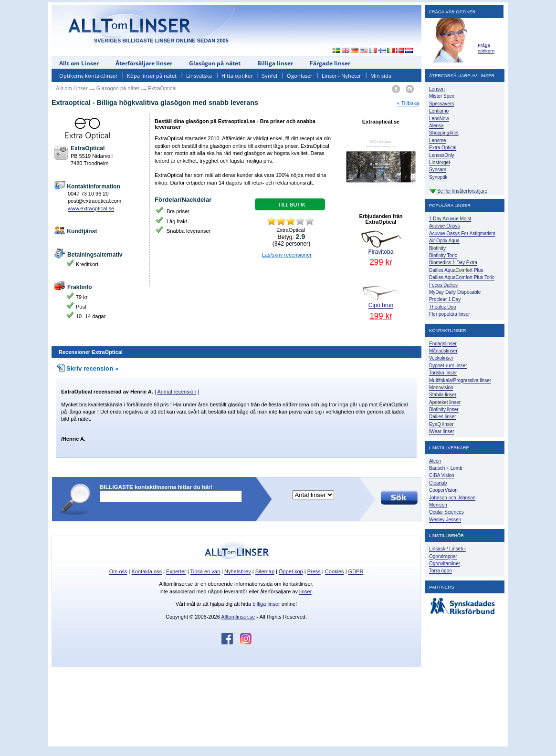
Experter (176, 571)
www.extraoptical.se (91, 208)
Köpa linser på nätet (152, 76)
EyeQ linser (441, 424)
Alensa (436, 126)
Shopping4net (444, 133)
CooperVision (443, 490)
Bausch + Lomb (446, 468)
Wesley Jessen (445, 520)
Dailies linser (443, 417)
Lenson (437, 89)
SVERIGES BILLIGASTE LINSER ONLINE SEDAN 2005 (161, 41)
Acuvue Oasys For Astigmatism (462, 233)
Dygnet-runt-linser (448, 366)
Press (314, 571)
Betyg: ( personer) (291, 240)
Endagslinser (443, 344)
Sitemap (265, 571)
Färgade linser (330, 63)
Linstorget (440, 162)
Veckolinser (441, 358)
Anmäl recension (177, 392)
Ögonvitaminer (445, 564)
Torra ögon (441, 571)
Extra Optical (443, 148)
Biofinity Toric (443, 255)
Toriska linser (443, 373)
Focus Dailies (443, 285)
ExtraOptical (77, 392)
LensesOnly (442, 155)
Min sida (381, 76)
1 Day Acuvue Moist (450, 219)
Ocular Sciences (446, 512)
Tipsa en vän (205, 571)
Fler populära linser (450, 314)
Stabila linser (443, 395)
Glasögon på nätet (215, 63)
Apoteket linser (445, 402)
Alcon (435, 461)
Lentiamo (439, 111)
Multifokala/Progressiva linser (460, 380)
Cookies (335, 571)
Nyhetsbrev (238, 571)
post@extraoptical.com (94, 201)
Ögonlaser (299, 76)
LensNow (439, 119)
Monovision (441, 388)
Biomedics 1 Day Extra (453, 263)
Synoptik (438, 177)
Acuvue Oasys (444, 226)
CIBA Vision (442, 475)
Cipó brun (381, 301)
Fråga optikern (486, 48)
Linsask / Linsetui (447, 549)
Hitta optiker (237, 76)
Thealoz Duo (443, 307)
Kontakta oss (147, 571)
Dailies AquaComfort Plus (456, 270)
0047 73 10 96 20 (88, 194)
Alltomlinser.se (238, 617)
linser (305, 591)
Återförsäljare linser (144, 63)
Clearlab (438, 483)
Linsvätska (199, 76)
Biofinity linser (444, 409)
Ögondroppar (443, 556)
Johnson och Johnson (452, 498)
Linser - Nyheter (341, 76)
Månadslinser (443, 351)
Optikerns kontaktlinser (88, 76)
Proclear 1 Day (445, 299)
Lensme (438, 140)
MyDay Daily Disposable (455, 292)
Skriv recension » (87, 368)
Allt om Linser (79, 63)
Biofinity (437, 248)
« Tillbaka (408, 103)
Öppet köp (291, 571)
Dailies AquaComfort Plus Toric (462, 277)
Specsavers (441, 104)
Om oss (118, 571)
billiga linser (266, 604)
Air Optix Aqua (444, 241)
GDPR (356, 571)
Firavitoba (381, 248)
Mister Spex (442, 96)
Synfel (270, 76)
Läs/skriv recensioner (287, 255)
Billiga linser (275, 63)
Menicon (438, 505)
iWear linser (442, 431)
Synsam (438, 170)
